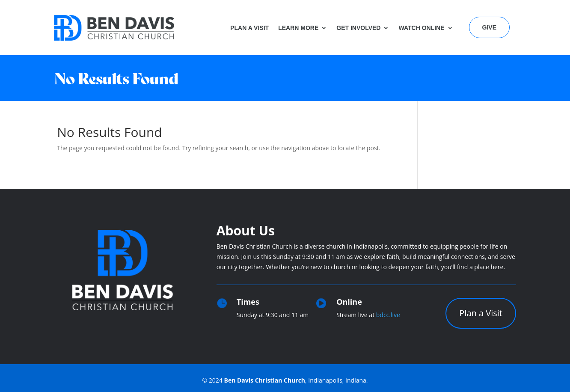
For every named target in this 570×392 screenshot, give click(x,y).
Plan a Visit (249, 28)
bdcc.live (388, 315)
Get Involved (358, 28)
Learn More (298, 28)
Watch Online (421, 28)
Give (489, 27)
